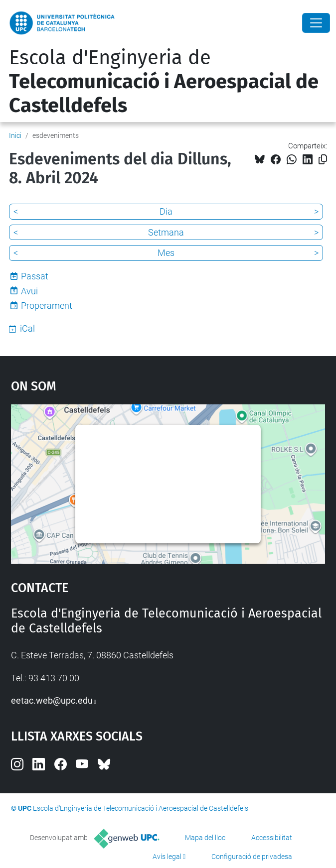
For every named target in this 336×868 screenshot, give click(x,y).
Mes (166, 253)
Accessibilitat (272, 838)
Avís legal (167, 857)
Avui (29, 291)
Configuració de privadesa (252, 857)
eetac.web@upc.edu (52, 700)
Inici (15, 135)
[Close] (316, 23)
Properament (47, 306)
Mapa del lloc (205, 838)
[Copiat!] (323, 160)
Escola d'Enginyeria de (164, 82)
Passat (35, 276)
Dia (166, 211)
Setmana (166, 232)
